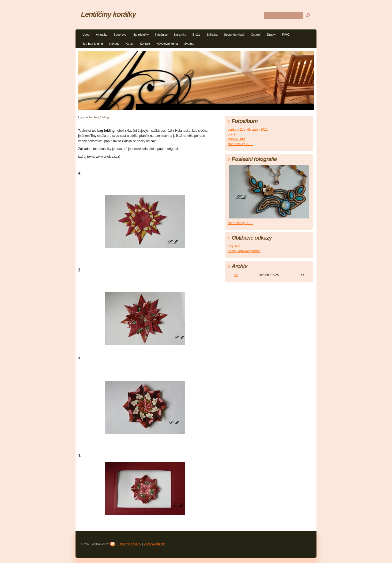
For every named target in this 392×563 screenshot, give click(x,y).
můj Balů (234, 246)
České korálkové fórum (244, 251)
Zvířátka (212, 35)
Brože (196, 35)
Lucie (231, 134)
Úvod (86, 35)
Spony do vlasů (234, 35)
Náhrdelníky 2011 (240, 144)
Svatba (189, 44)
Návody (114, 44)
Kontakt (145, 44)
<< (236, 275)
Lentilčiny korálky (108, 14)
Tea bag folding (93, 44)
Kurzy (130, 44)
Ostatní (256, 35)
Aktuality (101, 35)
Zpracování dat (154, 544)
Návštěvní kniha (167, 44)
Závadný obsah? (129, 544)
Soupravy (120, 35)
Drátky (271, 35)
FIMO (286, 35)
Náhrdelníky (141, 35)
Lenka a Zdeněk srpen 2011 (248, 130)
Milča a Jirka (237, 139)
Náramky (180, 35)
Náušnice (161, 35)
